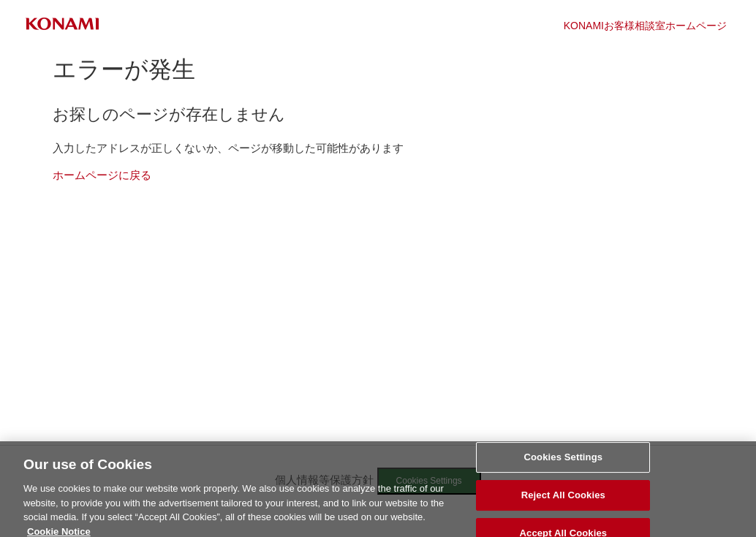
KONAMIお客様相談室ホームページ (645, 26)
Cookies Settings (564, 461)
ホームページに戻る (102, 175)
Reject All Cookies (563, 499)
